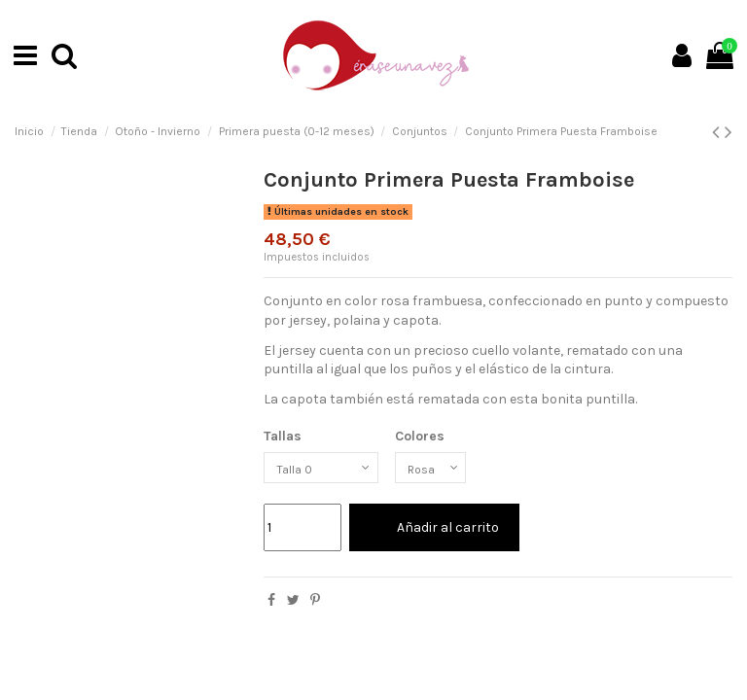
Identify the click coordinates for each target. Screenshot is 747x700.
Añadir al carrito (434, 532)
